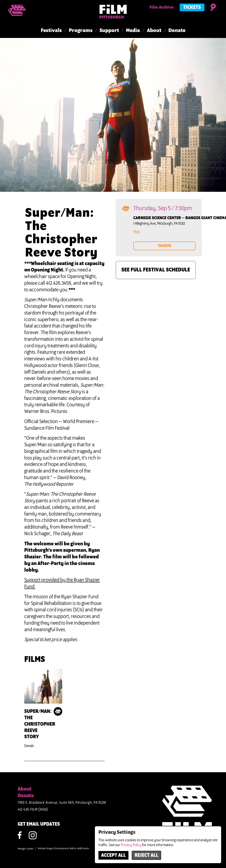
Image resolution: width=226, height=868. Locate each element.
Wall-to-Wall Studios (79, 849)
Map (137, 232)
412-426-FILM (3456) (33, 810)
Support (109, 31)
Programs (81, 31)
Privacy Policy (131, 845)
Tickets (192, 8)
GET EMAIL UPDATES (39, 824)
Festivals (51, 31)
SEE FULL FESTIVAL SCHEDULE (156, 270)
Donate (177, 31)
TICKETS (164, 246)
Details (29, 746)
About (154, 31)
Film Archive (162, 8)
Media (133, 31)
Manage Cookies (26, 849)
